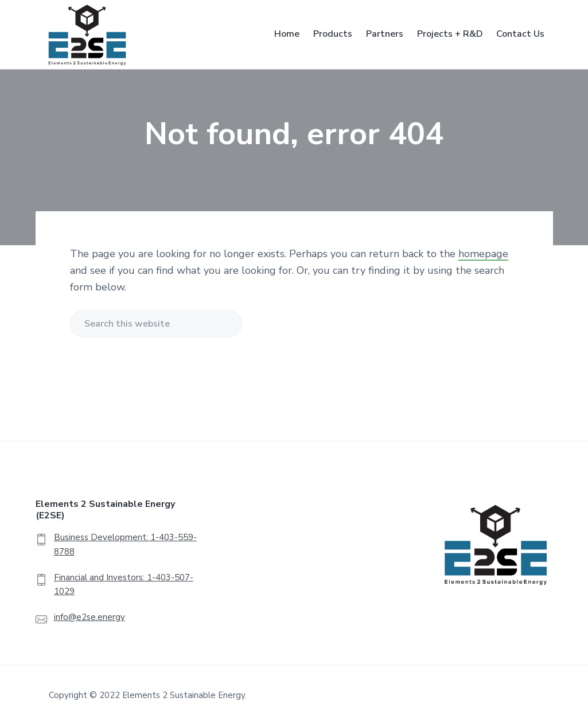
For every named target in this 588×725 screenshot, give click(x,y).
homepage (483, 254)
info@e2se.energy (89, 617)
